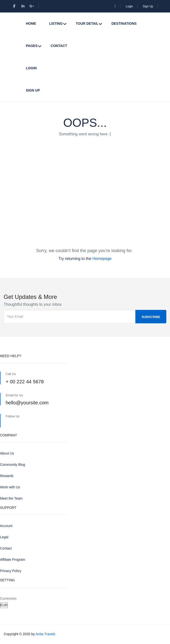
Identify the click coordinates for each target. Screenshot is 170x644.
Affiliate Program (13, 560)
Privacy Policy (11, 571)
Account (6, 526)
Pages (32, 46)
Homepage (102, 259)
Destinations (124, 23)
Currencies (8, 598)
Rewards (7, 476)
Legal (4, 537)
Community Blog (13, 465)
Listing (56, 23)
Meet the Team (11, 498)
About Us (7, 453)
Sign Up (148, 6)
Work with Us (10, 487)
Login (129, 6)
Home (31, 23)
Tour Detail (87, 23)
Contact (59, 46)
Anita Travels (45, 634)
